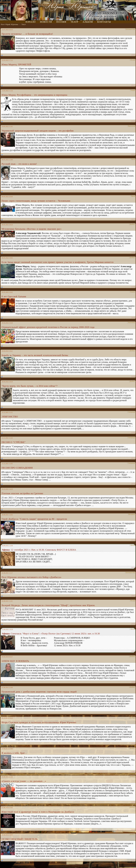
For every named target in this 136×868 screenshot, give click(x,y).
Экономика (131, 322)
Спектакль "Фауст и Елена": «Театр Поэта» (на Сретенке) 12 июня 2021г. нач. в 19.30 (55, 634)
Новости (46, 22)
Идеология (132, 126)
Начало (31, 22)
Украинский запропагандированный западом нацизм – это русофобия (37, 131)
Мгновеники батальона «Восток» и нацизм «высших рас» (32, 229)
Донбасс (132, 224)
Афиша (133, 545)
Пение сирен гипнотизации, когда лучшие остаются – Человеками (36, 201)
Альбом (88, 22)
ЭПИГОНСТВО (10, 417)
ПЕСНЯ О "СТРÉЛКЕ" (14, 442)
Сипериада (132, 412)
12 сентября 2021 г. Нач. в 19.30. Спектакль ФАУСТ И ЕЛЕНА (43, 550)
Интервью (132, 514)
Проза (133, 159)
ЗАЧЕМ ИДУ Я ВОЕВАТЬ (15, 661)
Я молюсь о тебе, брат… (14, 753)
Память (133, 292)
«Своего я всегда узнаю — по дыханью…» (24, 781)
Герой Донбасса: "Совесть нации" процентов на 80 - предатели (34, 519)
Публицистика (130, 29)
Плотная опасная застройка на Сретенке (22, 493)
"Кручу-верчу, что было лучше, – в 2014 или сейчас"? (29, 386)
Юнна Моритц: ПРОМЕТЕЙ (16, 65)
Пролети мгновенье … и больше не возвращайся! (27, 34)
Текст (24, 24)
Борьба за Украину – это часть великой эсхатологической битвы (35, 355)
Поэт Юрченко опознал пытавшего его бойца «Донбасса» (31, 577)
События (132, 489)
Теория (133, 90)
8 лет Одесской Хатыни (14, 296)
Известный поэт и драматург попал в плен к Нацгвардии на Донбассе (38, 812)
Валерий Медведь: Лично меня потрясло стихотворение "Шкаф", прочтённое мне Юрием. (48, 605)
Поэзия (61, 22)
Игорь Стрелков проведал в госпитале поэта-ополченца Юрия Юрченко (39, 722)
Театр (74, 22)
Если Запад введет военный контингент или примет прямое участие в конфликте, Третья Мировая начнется (58, 262)
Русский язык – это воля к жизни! (19, 164)
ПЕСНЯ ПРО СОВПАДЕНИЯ (17, 468)
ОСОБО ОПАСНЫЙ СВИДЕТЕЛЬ (20, 839)
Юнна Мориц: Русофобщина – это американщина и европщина (34, 95)
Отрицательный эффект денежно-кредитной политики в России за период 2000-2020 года (48, 327)
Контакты (104, 22)
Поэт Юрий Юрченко (10, 24)
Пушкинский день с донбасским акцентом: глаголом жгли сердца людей (39, 692)
